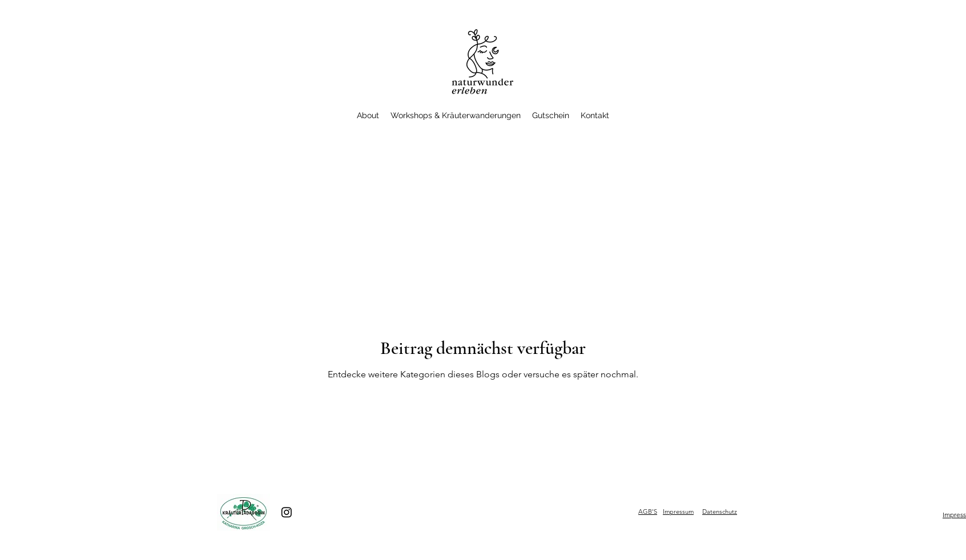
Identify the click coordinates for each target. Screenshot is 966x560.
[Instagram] (287, 512)
